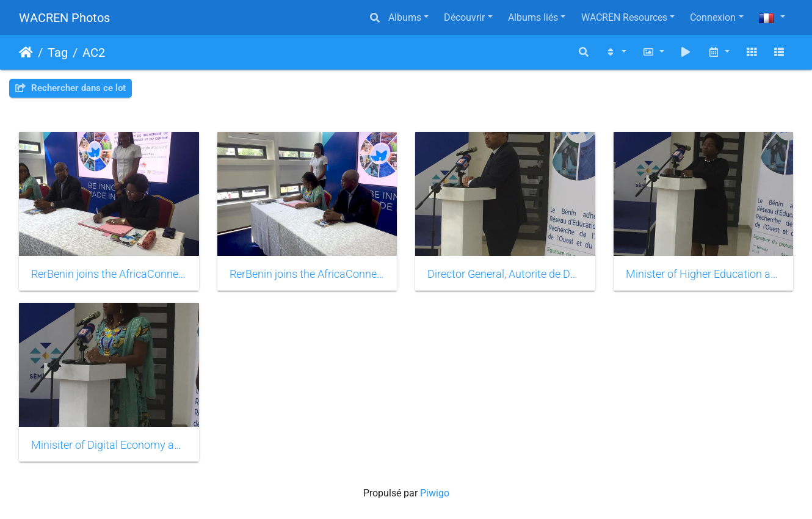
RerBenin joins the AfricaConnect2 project (109, 274)
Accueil (26, 53)
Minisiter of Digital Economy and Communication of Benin (109, 445)
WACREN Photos (64, 18)
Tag (58, 53)
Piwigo (435, 493)
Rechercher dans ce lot (71, 88)
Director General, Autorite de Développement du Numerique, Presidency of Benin (505, 274)
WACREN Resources (624, 17)
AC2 (94, 53)
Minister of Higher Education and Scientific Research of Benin (704, 274)
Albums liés (533, 17)
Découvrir (464, 17)
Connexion (713, 17)
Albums (405, 17)
